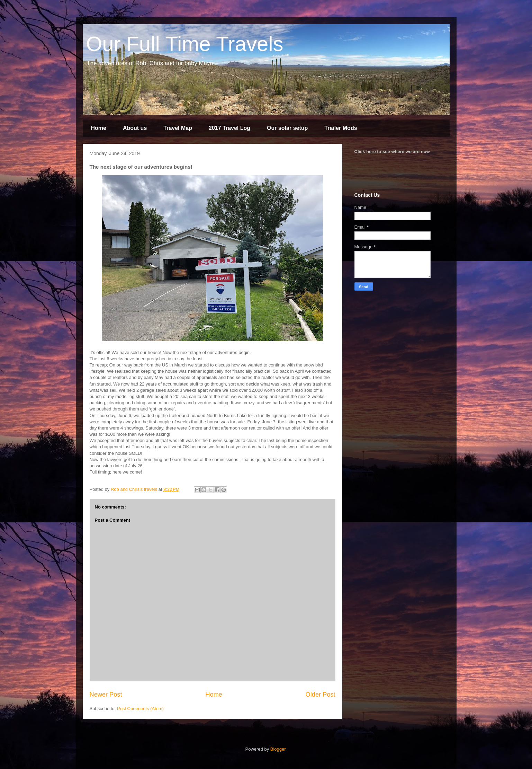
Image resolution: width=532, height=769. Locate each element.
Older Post (321, 695)
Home (99, 128)
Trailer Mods (341, 128)
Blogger (278, 749)
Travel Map (178, 128)
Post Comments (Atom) (140, 709)
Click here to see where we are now (392, 152)
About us (135, 128)
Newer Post (106, 695)
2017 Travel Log (229, 128)
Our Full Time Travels (185, 44)
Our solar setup (287, 128)
